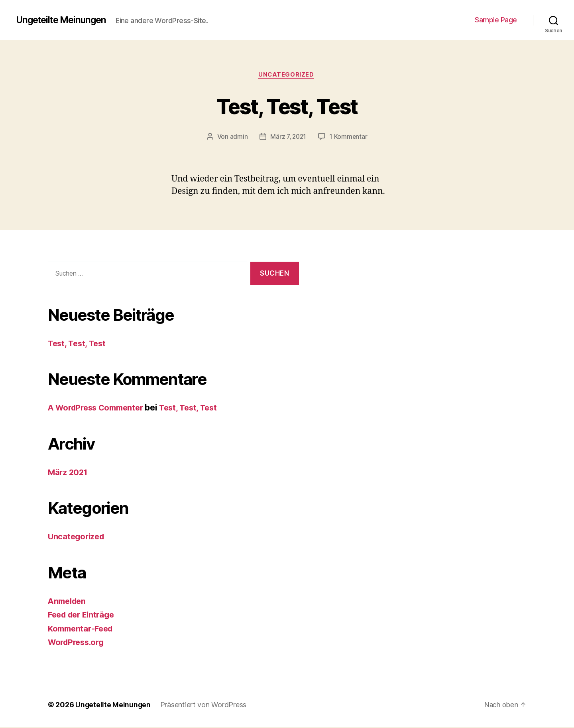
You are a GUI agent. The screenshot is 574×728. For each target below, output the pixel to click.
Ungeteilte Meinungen (64, 20)
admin (238, 138)
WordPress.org (78, 643)
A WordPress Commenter (99, 409)
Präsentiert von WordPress (204, 705)
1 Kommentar (349, 138)
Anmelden (68, 602)
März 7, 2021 (288, 138)
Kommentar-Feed (83, 629)
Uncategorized (287, 75)
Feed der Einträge (84, 616)
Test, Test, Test (287, 106)
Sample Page (496, 20)
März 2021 (69, 473)
